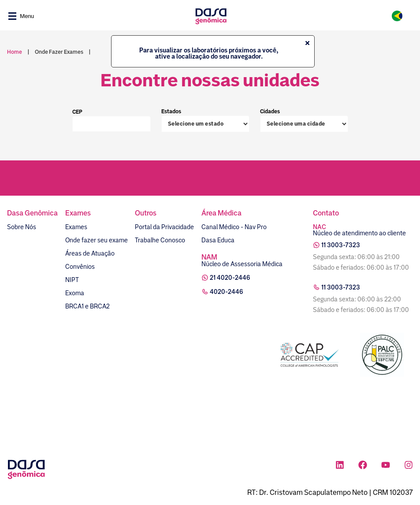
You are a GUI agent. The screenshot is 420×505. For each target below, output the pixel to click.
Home (15, 52)
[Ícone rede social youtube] (386, 466)
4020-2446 (227, 292)
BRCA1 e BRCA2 (87, 306)
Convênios (80, 267)
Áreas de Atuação (90, 253)
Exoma (75, 293)
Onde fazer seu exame (97, 240)
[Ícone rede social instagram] (409, 466)
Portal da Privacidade (164, 227)
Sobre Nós (22, 227)
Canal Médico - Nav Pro (234, 227)
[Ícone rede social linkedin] (340, 466)
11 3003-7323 (341, 245)
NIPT (72, 280)
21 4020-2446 (230, 278)
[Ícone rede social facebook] (363, 466)
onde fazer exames (59, 52)
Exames (76, 227)
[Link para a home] (211, 16)
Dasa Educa (218, 240)
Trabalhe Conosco (160, 240)
